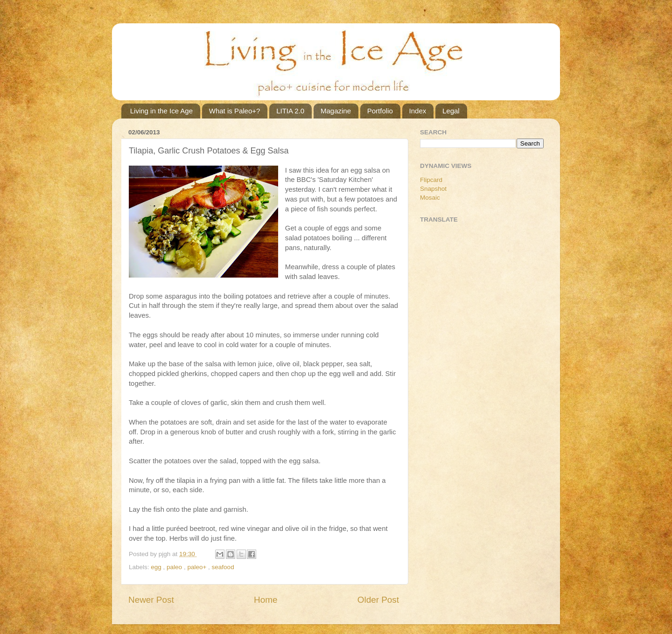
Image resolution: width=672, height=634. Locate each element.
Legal (451, 111)
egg (157, 567)
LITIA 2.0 (290, 111)
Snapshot (433, 189)
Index (418, 111)
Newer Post (151, 600)
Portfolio (380, 111)
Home (266, 600)
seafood (223, 567)
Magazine (336, 111)
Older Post (378, 600)
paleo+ (198, 567)
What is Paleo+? (235, 111)
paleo (175, 567)
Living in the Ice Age (161, 111)
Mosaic (430, 198)
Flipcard (431, 180)
